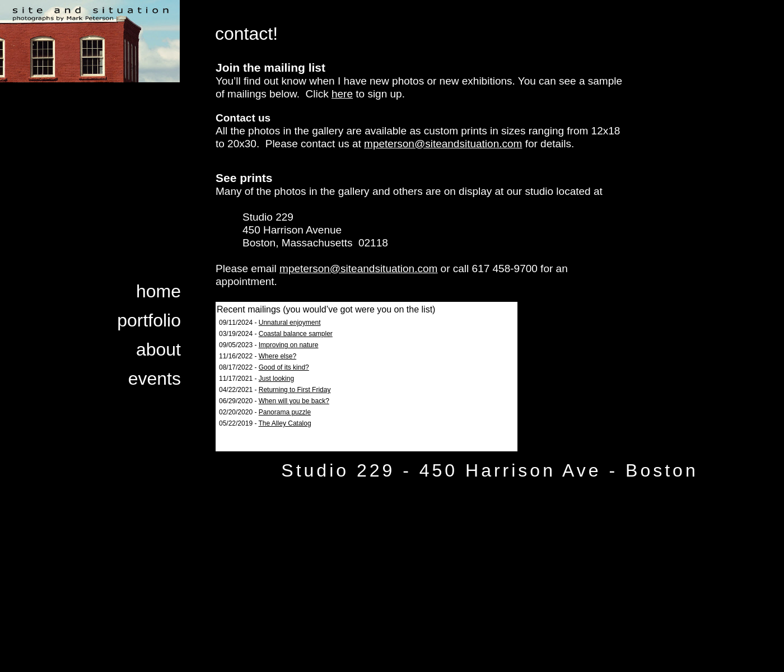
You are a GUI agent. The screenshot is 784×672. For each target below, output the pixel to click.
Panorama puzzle (285, 412)
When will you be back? (294, 401)
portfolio (149, 320)
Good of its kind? (284, 367)
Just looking (276, 379)
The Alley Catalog (285, 423)
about (158, 349)
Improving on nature (289, 345)
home (158, 291)
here (342, 94)
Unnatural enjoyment (290, 323)
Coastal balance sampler (296, 334)
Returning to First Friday (295, 390)
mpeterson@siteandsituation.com (443, 144)
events (155, 379)
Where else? (277, 356)
